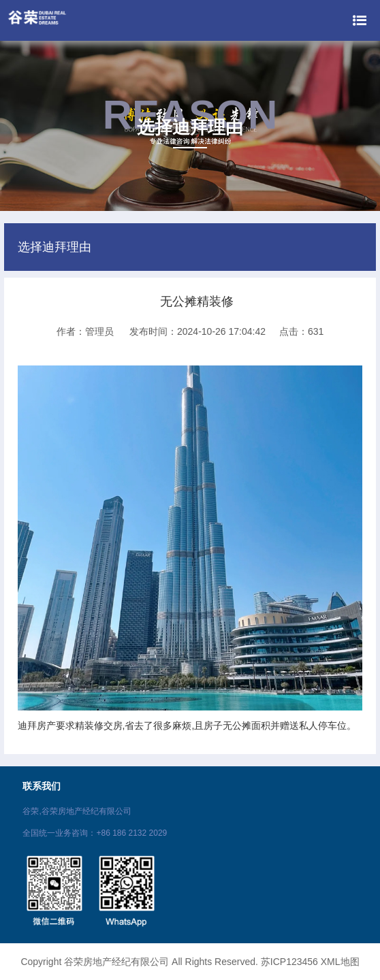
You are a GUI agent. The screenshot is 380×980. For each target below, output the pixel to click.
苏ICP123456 (289, 962)
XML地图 (340, 962)
